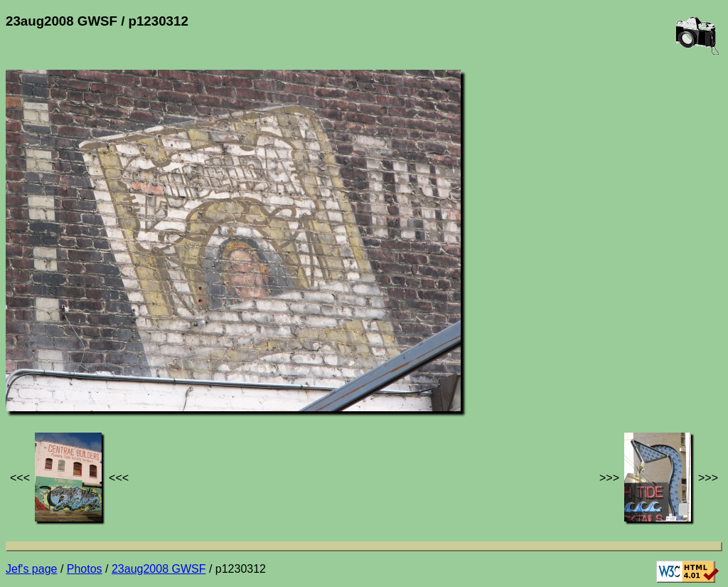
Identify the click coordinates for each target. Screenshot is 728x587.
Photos (85, 569)
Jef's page (31, 569)
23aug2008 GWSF (159, 569)
